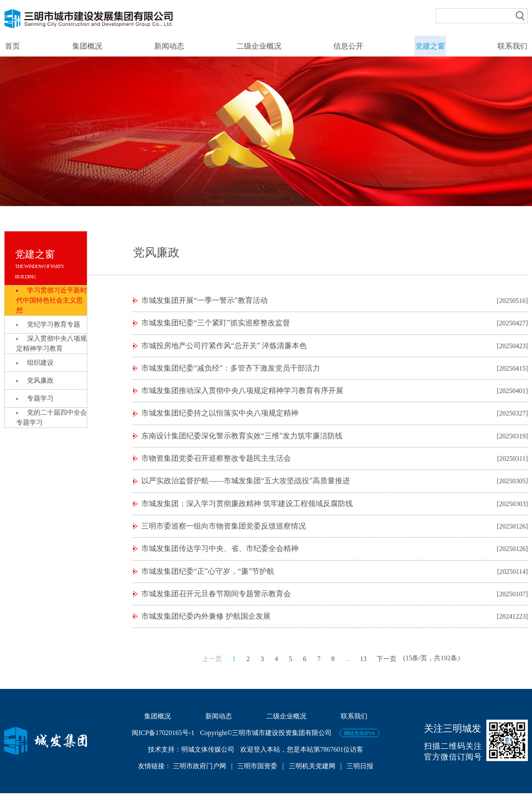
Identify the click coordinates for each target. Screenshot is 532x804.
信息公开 (348, 46)
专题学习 (41, 398)
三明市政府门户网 (200, 777)
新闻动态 (169, 46)
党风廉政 (41, 380)
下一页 (387, 669)
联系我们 (513, 46)
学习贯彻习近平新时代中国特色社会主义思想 (50, 300)
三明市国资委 (257, 777)
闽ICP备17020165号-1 (163, 744)
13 (363, 669)
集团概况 (86, 46)
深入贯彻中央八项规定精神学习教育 (49, 343)
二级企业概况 (259, 46)
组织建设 (41, 363)
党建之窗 (431, 46)
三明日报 (360, 777)
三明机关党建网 (312, 777)
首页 (12, 46)
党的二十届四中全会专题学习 (49, 417)
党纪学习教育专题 (54, 324)
